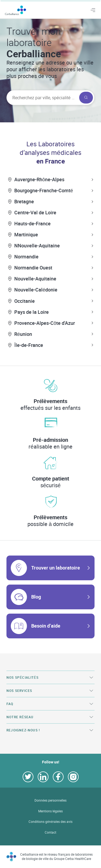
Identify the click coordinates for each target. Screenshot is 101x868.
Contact (50, 832)
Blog (36, 597)
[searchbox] (42, 98)
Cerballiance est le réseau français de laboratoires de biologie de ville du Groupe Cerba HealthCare (56, 857)
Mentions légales (51, 811)
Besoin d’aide (46, 626)
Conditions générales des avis (50, 822)
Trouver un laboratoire (56, 568)
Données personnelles (50, 800)
